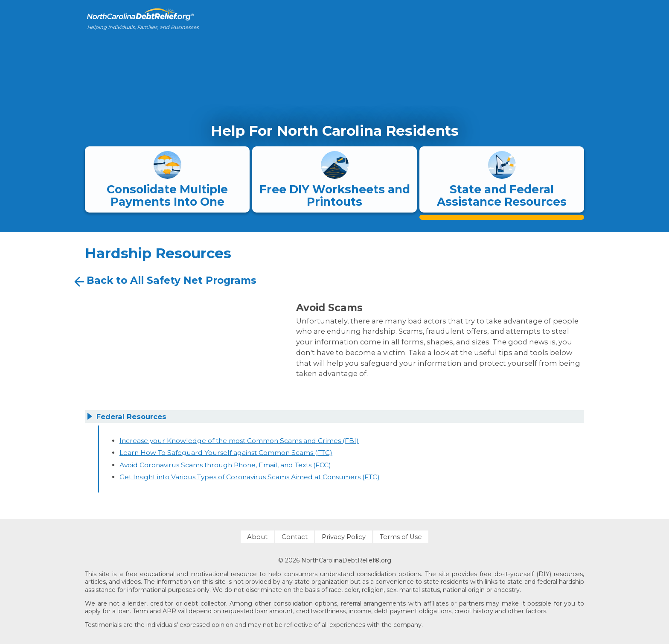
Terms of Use (401, 537)
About (257, 537)
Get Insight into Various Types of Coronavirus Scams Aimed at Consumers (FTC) (250, 477)
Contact (295, 537)
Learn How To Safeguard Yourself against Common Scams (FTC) (226, 453)
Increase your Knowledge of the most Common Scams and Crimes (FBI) (239, 441)
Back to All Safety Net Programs (164, 282)
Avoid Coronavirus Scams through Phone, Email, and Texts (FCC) (225, 465)
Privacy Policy (344, 537)
